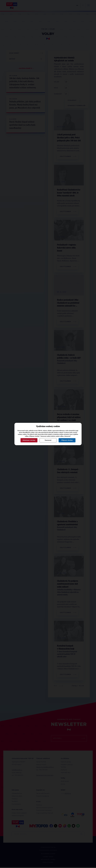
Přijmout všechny (67, 440)
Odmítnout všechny (29, 440)
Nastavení (48, 440)
